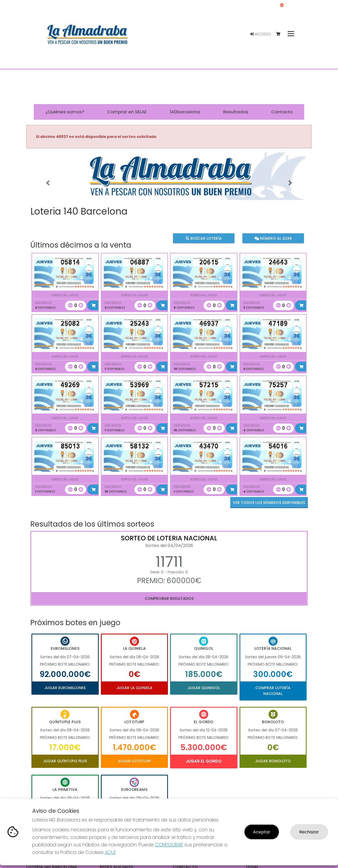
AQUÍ (110, 852)
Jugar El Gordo (204, 761)
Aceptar (262, 832)
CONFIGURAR (169, 845)
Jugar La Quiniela (134, 688)
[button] (48, 183)
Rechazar (309, 832)
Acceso (260, 34)
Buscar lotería (204, 238)
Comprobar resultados (169, 598)
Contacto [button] (282, 112)
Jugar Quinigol (204, 688)
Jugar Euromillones (65, 688)
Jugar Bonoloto (273, 761)
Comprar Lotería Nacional (273, 691)
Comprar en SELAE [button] (127, 112)
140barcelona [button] (185, 112)
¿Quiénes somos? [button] (65, 112)
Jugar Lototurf (134, 761)
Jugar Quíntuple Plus (65, 761)
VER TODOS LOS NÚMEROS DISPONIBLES (269, 503)
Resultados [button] (236, 112)
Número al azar (273, 238)
